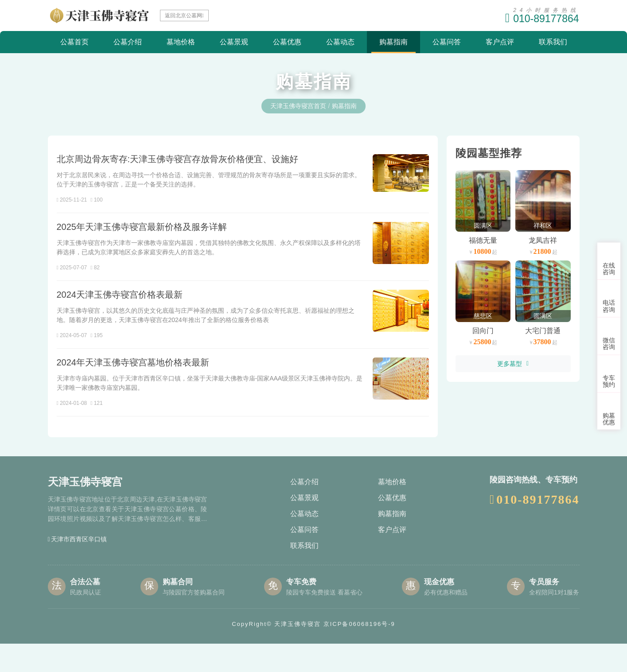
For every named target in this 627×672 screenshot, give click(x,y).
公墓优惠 (287, 42)
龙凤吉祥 (543, 240)
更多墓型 (513, 364)
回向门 (483, 331)
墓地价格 (181, 42)
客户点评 (500, 42)
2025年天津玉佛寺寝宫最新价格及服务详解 (142, 230)
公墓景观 (234, 42)
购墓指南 (393, 42)
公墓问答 (447, 42)
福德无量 (483, 240)
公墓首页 (74, 42)
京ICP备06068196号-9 (359, 652)
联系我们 (553, 42)
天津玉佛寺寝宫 (298, 652)
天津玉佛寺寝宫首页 (298, 106)
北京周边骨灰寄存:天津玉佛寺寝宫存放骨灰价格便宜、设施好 (178, 159)
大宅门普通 (543, 331)
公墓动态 (340, 42)
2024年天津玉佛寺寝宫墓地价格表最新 (133, 386)
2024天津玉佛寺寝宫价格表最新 (120, 308)
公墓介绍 (128, 42)
